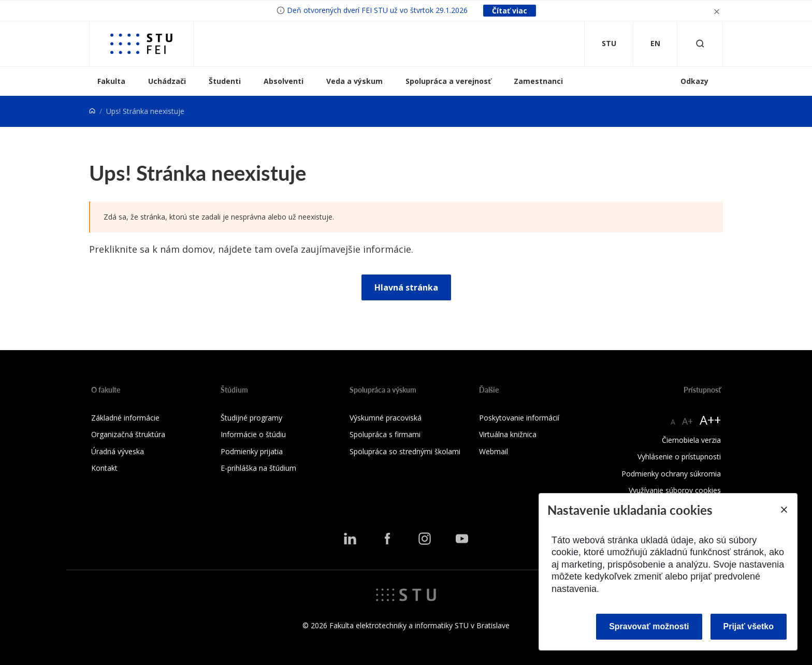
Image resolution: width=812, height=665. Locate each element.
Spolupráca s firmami (385, 434)
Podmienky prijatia (252, 451)
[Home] (92, 111)
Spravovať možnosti (649, 626)
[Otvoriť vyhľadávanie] (700, 44)
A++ (710, 420)
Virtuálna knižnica (508, 434)
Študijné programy (251, 418)
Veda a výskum (354, 81)
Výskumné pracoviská (386, 418)
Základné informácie (125, 418)
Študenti (225, 81)
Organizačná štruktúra (128, 434)
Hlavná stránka (406, 287)
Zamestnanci (538, 81)
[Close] (784, 510)
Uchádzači (167, 81)
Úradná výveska (118, 451)
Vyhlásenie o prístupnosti (679, 457)
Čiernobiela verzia (691, 440)
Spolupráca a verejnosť (448, 81)
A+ (687, 421)
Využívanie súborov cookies (675, 490)
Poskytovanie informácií (519, 418)
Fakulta (111, 81)
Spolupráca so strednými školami (405, 451)
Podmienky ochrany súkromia (671, 474)
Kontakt (104, 468)
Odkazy (694, 81)
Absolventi (284, 81)
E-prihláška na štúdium (258, 468)
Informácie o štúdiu (253, 434)
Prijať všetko (749, 626)
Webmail (494, 451)
